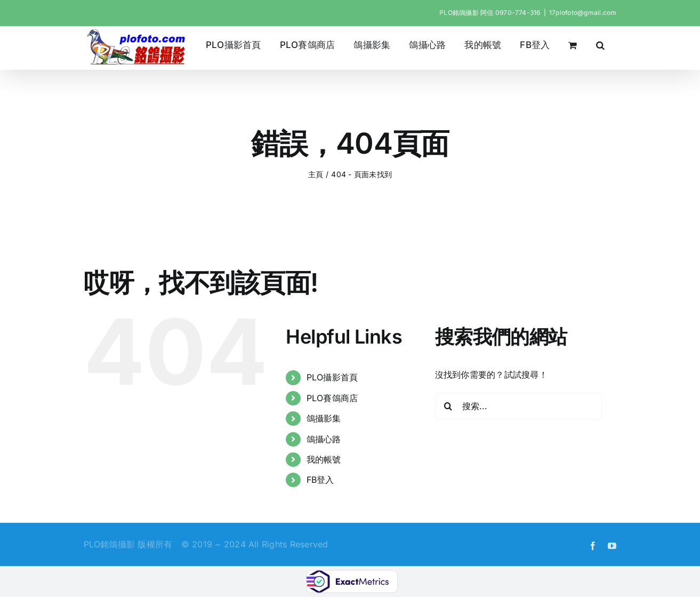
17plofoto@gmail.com (583, 13)
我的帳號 (324, 459)
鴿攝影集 (324, 418)
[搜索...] (518, 406)
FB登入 (320, 480)
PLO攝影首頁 (332, 377)
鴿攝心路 (324, 439)
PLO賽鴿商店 (332, 398)
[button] (600, 45)
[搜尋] (448, 406)
